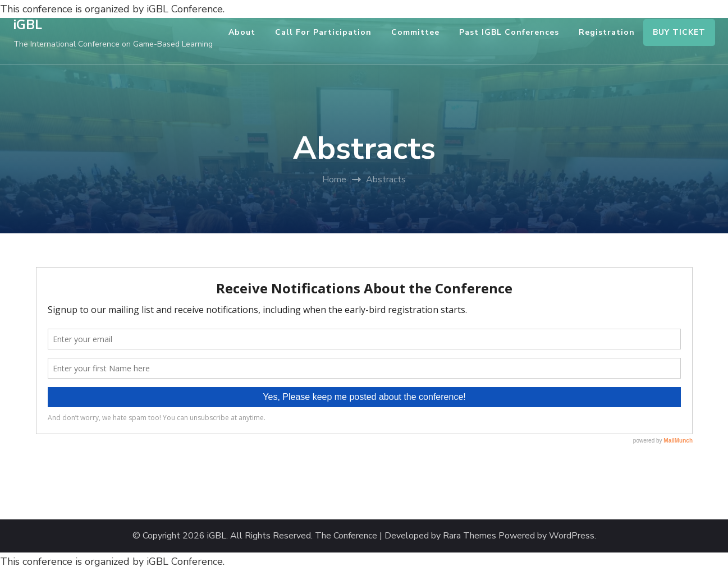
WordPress (572, 536)
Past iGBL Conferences (509, 32)
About (242, 32)
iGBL (28, 25)
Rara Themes (470, 536)
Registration (607, 32)
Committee (415, 32)
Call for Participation (323, 32)
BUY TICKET (679, 32)
